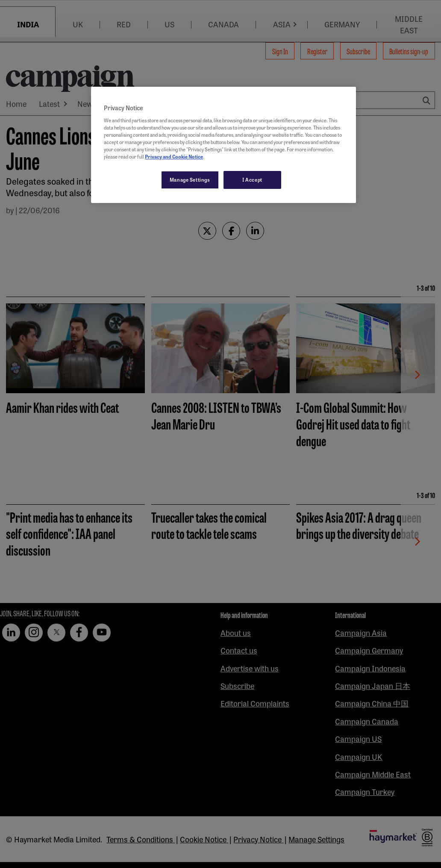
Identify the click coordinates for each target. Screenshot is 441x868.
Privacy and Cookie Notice (174, 156)
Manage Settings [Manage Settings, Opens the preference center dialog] (190, 179)
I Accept (252, 179)
